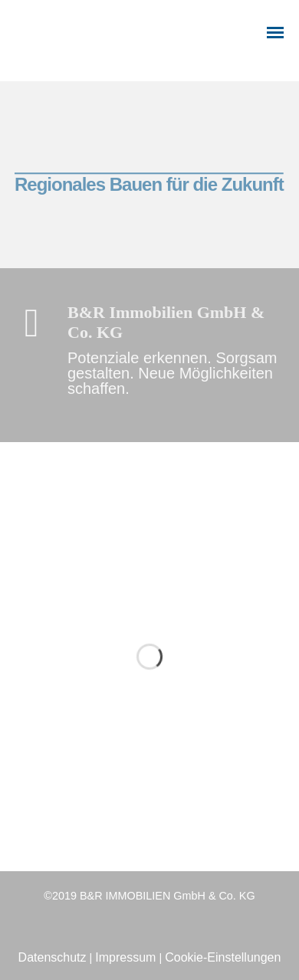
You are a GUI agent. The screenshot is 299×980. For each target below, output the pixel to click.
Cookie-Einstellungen (223, 957)
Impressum (125, 957)
